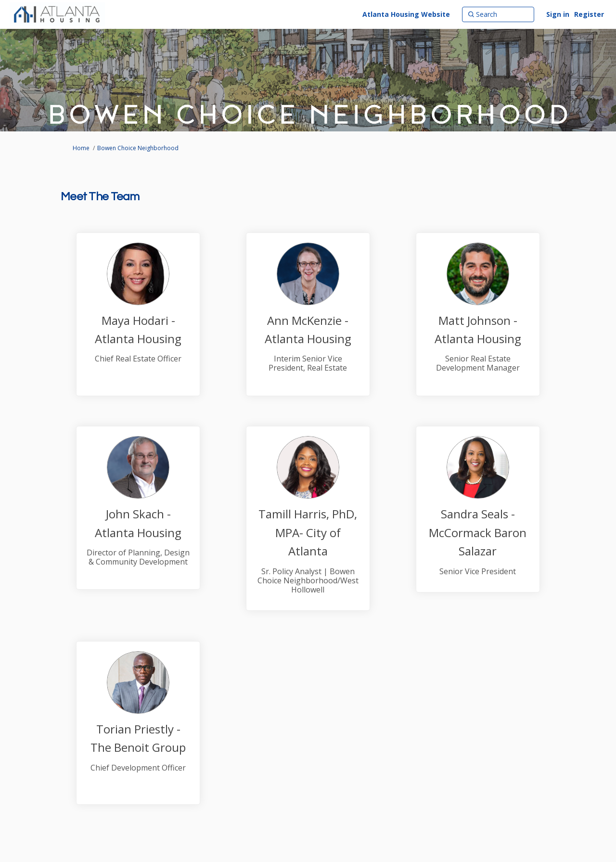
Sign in (558, 14)
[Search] (498, 14)
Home (81, 148)
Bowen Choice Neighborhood (138, 148)
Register (589, 14)
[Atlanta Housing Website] (406, 14)
